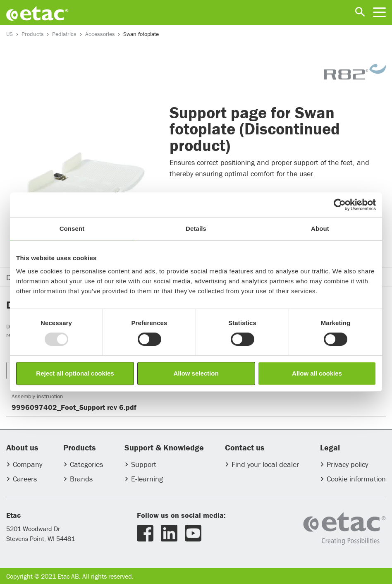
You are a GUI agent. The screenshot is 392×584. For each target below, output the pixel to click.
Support (144, 464)
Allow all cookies (317, 373)
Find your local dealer (265, 464)
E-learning (147, 479)
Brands (81, 479)
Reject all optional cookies (75, 373)
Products (33, 34)
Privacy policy (347, 464)
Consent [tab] (72, 229)
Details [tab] (196, 229)
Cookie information (356, 479)
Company (27, 464)
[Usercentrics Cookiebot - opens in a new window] (340, 205)
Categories (86, 464)
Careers (25, 479)
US (10, 34)
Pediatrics (64, 34)
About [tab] (320, 229)
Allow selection (196, 373)
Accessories (100, 34)
